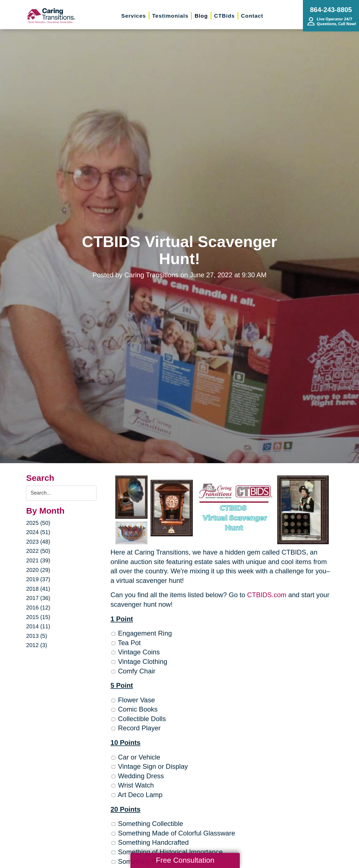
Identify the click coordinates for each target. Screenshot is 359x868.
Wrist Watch (133, 785)
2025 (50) (38, 523)
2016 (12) (38, 608)
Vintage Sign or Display (150, 766)
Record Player (136, 728)
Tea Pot (126, 643)
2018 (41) (38, 589)
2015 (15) (38, 617)
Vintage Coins (136, 652)
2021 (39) (38, 560)
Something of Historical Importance (167, 852)
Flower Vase (133, 700)
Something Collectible (147, 824)
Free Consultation (185, 860)
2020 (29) (38, 570)
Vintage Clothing (139, 662)
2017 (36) (38, 598)
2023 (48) (38, 542)
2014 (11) (38, 626)
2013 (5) (37, 636)
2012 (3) (37, 645)
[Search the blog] (61, 493)
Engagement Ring (142, 633)
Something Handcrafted (150, 842)
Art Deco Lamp (137, 795)
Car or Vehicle (136, 757)
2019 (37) (38, 579)
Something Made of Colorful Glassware (173, 833)
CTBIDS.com (267, 595)
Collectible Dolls (139, 719)
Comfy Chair (134, 671)
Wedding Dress (138, 776)
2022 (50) (38, 551)
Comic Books (135, 709)
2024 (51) (38, 532)
